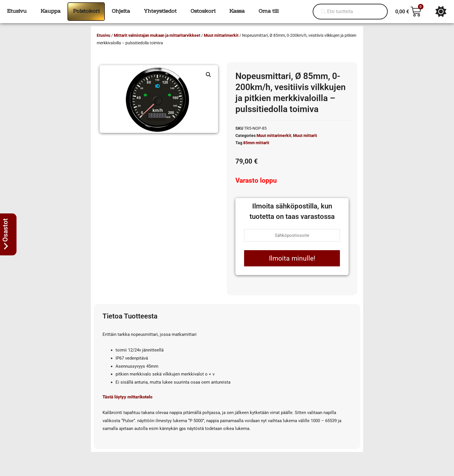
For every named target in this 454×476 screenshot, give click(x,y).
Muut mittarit (305, 136)
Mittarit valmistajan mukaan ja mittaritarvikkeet (157, 35)
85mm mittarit (256, 143)
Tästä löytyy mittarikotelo (127, 397)
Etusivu (104, 35)
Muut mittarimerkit (221, 35)
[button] (208, 75)
